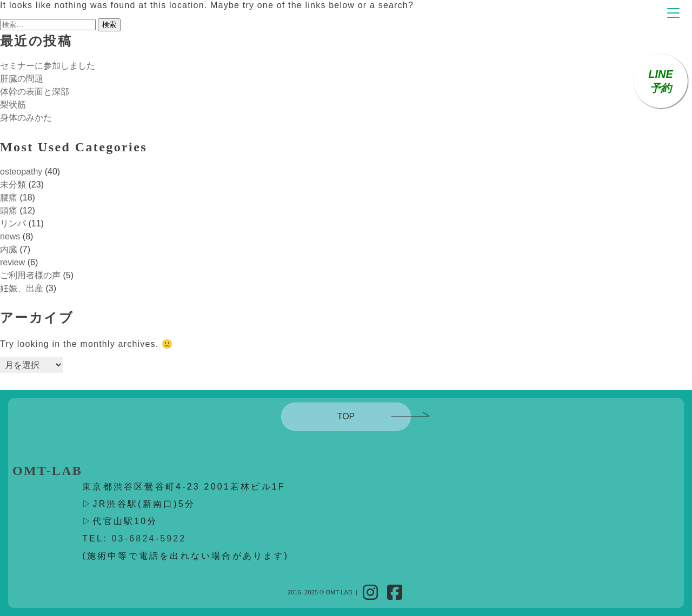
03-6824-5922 (149, 538)
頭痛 (9, 210)
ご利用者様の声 (30, 275)
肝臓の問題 (22, 79)
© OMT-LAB (336, 592)
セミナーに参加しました (48, 66)
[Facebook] (395, 593)
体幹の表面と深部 (35, 92)
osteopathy (21, 172)
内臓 (9, 249)
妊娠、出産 (22, 288)
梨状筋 (13, 105)
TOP (346, 416)
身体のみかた (26, 118)
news (10, 236)
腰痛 (9, 197)
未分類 (13, 185)
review (12, 262)
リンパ (13, 223)
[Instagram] (370, 593)
